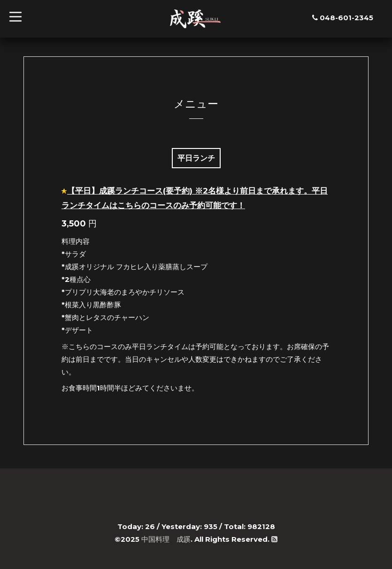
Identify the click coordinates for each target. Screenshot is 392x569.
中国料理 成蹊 (166, 539)
